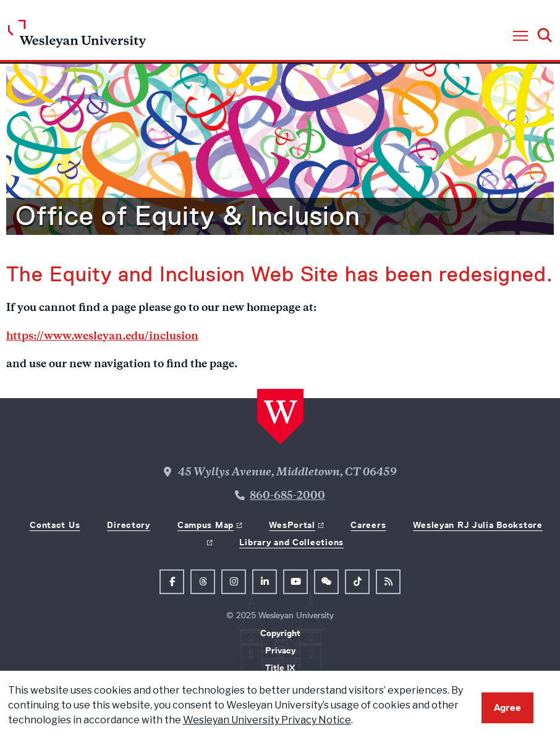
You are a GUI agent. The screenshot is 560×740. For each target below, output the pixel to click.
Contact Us (55, 525)
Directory (128, 525)
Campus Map (206, 525)
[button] (520, 36)
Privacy (280, 650)
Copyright (280, 633)
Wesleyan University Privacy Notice (267, 720)
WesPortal (292, 525)
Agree (507, 708)
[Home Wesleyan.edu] (77, 37)
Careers (368, 525)
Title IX (280, 668)
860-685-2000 (287, 496)
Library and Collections (291, 542)
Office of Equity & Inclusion (188, 216)
